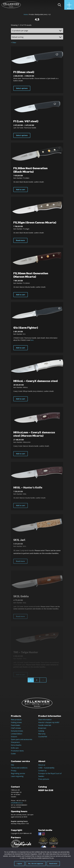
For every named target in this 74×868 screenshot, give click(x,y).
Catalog (41, 731)
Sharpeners (15, 742)
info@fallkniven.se (17, 803)
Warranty (42, 734)
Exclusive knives (17, 731)
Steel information (45, 720)
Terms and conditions (19, 768)
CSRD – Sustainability (46, 768)
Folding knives (16, 722)
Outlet (13, 754)
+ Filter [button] (14, 43)
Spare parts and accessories (22, 739)
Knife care (15, 748)
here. (32, 348)
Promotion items (17, 751)
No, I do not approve (36, 863)
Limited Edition (17, 734)
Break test (42, 728)
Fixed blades (16, 725)
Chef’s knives (16, 728)
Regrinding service (18, 773)
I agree (19, 863)
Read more (53, 863)
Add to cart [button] (21, 192)
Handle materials (45, 725)
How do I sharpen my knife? (49, 722)
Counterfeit (43, 737)
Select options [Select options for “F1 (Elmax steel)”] (22, 88)
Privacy (14, 771)
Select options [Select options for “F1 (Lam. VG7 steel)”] (22, 137)
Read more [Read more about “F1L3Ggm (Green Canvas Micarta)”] (20, 245)
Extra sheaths (16, 745)
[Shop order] (37, 37)
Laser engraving (17, 776)
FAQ (12, 765)
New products (16, 720)
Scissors (14, 737)
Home (26, 14)
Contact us (42, 771)
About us (42, 765)
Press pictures (44, 779)
